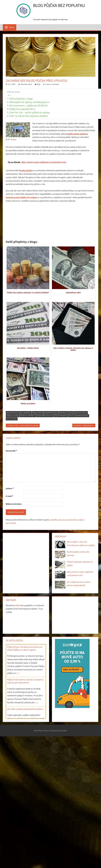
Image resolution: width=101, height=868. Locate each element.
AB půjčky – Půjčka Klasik (83, 426)
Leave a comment (52, 84)
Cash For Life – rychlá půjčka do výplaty (30, 112)
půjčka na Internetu (28, 416)
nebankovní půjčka (51, 413)
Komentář (11, 451)
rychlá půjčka (12, 419)
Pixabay (14, 139)
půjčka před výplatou (45, 416)
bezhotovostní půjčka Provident (19, 413)
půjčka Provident (61, 416)
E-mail (10, 496)
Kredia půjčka (37, 413)
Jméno (10, 488)
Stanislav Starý (26, 84)
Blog (39, 84)
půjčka (17, 605)
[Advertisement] (51, 222)
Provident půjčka (66, 413)
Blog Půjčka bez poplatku (59, 5)
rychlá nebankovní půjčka (79, 416)
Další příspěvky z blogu (21, 99)
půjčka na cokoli (13, 416)
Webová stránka (14, 504)
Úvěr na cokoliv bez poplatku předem (29, 116)
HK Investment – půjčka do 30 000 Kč (28, 106)
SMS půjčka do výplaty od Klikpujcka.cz (29, 102)
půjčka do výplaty (81, 413)
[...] (18, 673)
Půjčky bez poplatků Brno (22, 109)
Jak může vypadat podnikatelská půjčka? (25, 709)
